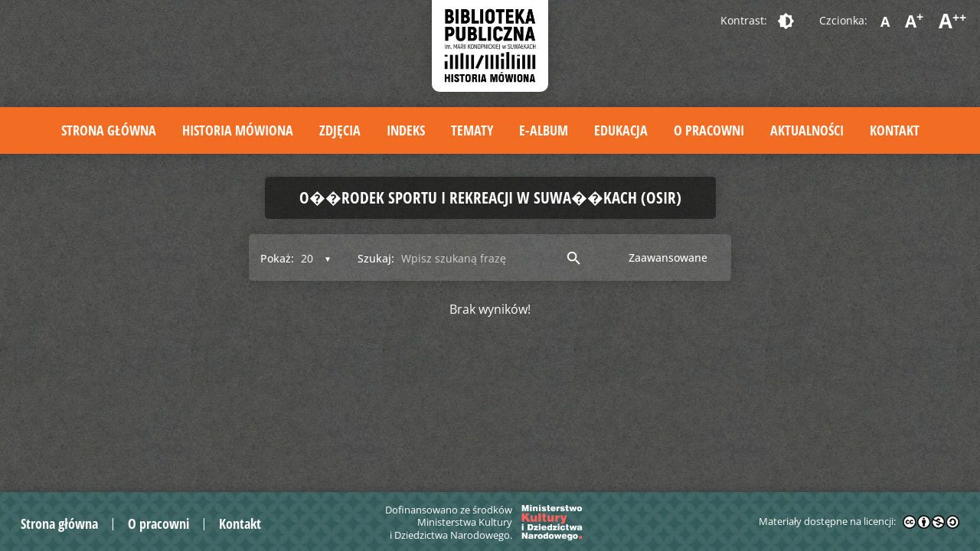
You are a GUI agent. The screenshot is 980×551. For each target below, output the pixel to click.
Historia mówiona (238, 130)
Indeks (406, 130)
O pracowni (709, 130)
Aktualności (807, 130)
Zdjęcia (340, 130)
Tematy (472, 130)
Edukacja (621, 130)
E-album (544, 130)
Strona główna (109, 130)
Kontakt (895, 130)
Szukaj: (376, 258)
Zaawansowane (668, 258)
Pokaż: (277, 258)
